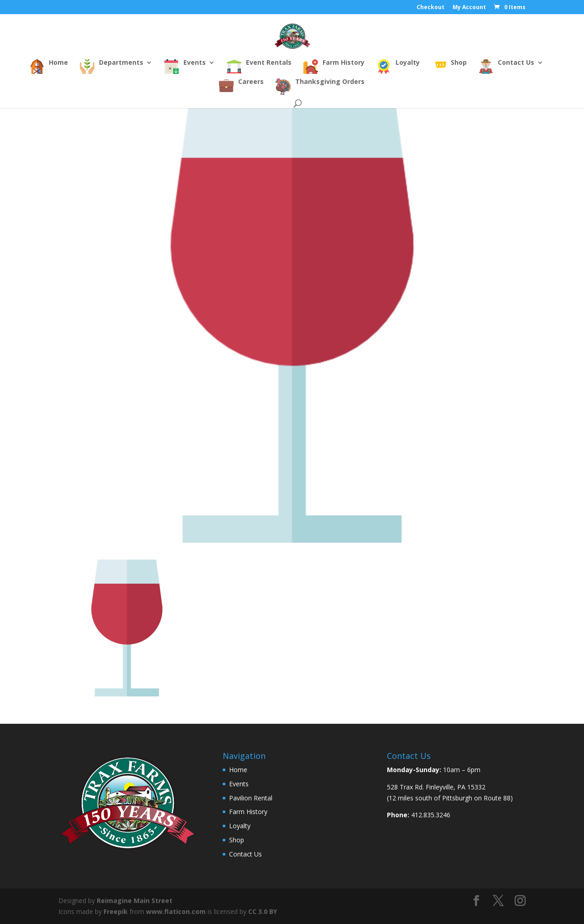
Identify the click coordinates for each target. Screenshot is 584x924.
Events (239, 784)
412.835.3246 (431, 815)
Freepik (116, 911)
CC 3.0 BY (263, 911)
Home (238, 770)
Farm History (248, 812)
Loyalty (240, 826)
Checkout (430, 8)
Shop (237, 840)
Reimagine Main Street (135, 901)
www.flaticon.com (176, 911)
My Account (469, 8)
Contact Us (245, 854)
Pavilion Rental (251, 798)
